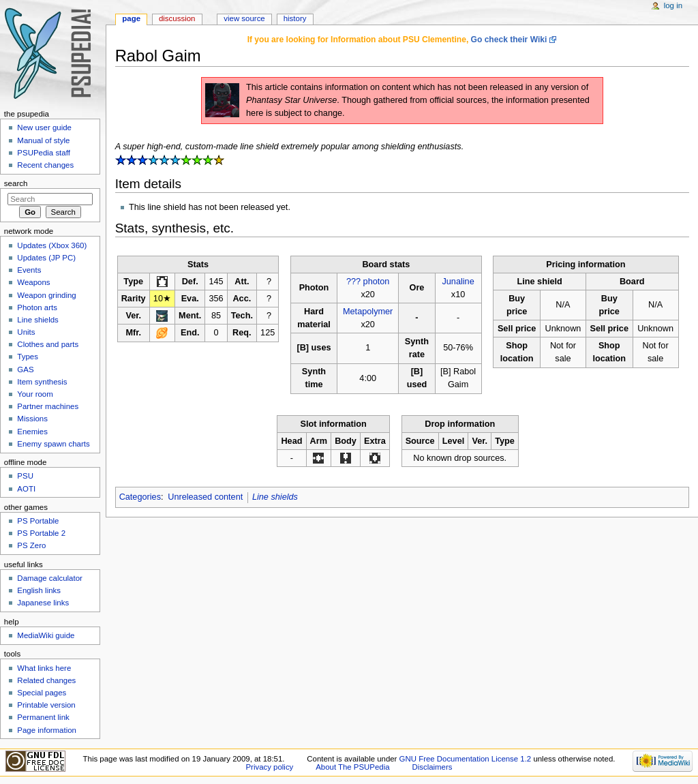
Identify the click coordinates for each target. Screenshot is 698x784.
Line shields (275, 497)
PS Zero (31, 545)
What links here (44, 668)
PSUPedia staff (43, 153)
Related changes (46, 680)
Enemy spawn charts (53, 444)
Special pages (42, 693)
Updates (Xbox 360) (52, 245)
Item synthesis (42, 382)
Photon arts (37, 307)
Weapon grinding (46, 295)
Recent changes (45, 165)
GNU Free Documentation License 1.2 (466, 759)
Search (16, 183)
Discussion (177, 18)
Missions (32, 419)
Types (28, 357)
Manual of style (43, 140)
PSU (25, 476)
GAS (25, 370)
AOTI (26, 489)
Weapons (33, 282)
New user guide (44, 127)
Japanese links (43, 603)
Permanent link (43, 717)
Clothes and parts (48, 344)
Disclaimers (432, 767)
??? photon (368, 282)
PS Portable (38, 521)
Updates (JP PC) (46, 258)
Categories (140, 497)
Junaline (458, 282)
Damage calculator (50, 578)
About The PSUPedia (352, 767)
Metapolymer (368, 312)
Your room (35, 394)
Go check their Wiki (509, 40)
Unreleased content (205, 497)
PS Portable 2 (41, 533)
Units (26, 332)
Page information (47, 730)
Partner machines (48, 406)
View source (244, 18)
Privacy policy (270, 767)
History (295, 18)
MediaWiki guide (46, 635)
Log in (673, 5)
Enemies (32, 432)
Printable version (46, 705)
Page (131, 18)
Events (29, 270)
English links (39, 590)
